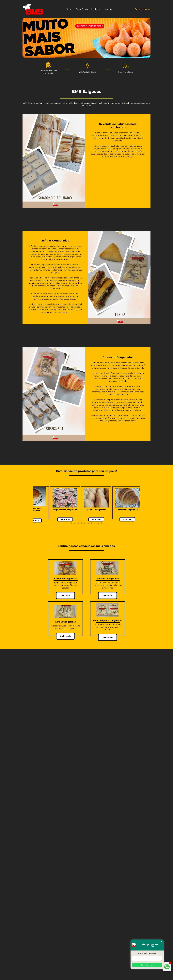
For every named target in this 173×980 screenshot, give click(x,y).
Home (69, 9)
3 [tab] (78, 523)
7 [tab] (91, 523)
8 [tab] (95, 523)
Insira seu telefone (147, 953)
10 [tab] (101, 523)
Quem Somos (82, 9)
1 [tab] (72, 523)
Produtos (96, 9)
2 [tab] (75, 523)
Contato (109, 9)
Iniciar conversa (147, 965)
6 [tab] (88, 523)
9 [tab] (98, 523)
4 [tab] (82, 523)
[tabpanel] (34, 503)
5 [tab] (85, 523)
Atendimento (143, 9)
